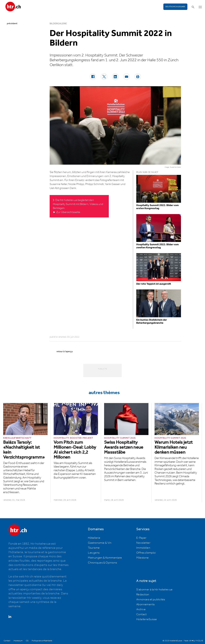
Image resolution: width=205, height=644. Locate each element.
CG (27, 641)
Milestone (143, 558)
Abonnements (145, 604)
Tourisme (94, 548)
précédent (12, 24)
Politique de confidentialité (42, 641)
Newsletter (143, 543)
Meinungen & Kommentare (105, 558)
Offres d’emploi (146, 553)
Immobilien (143, 548)
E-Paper (141, 538)
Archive (141, 609)
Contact (141, 614)
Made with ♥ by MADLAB (193, 641)
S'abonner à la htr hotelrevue (154, 590)
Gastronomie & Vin (100, 543)
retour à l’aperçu (65, 352)
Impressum (18, 641)
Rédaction (143, 595)
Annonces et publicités (151, 600)
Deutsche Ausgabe (175, 7)
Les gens (94, 553)
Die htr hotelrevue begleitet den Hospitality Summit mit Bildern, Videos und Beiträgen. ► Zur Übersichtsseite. (78, 206)
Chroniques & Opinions (102, 563)
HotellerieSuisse (147, 619)
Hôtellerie (94, 538)
